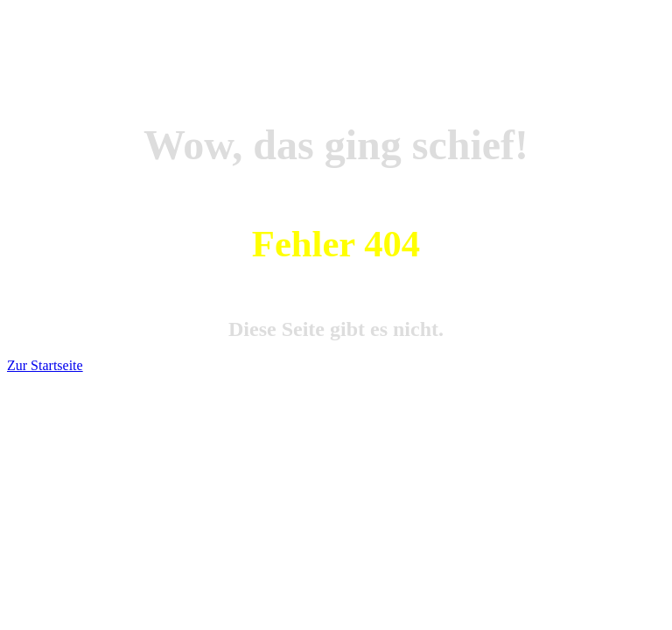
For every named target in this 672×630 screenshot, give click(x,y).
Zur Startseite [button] (45, 365)
